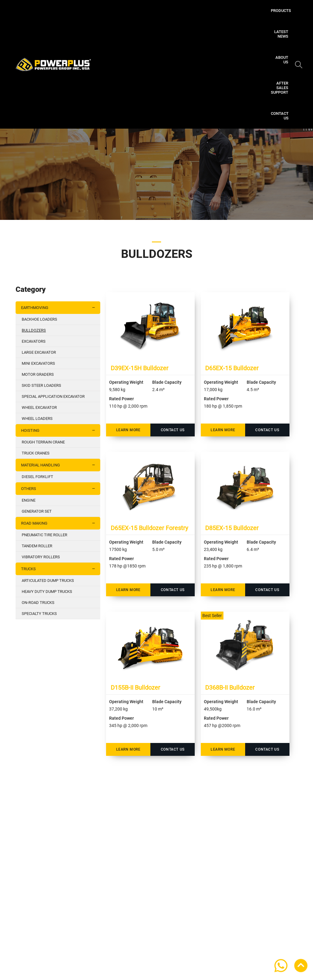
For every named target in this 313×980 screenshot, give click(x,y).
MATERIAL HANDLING (61, 465)
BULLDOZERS (34, 330)
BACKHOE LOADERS (39, 319)
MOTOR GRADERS (38, 374)
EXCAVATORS (34, 341)
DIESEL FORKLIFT (37, 477)
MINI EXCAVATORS (38, 363)
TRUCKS (61, 569)
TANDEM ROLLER (37, 546)
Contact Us (251, 32)
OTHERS (61, 489)
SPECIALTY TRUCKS (39, 614)
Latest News (172, 11)
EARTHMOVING (61, 308)
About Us (202, 11)
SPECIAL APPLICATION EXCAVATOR (53, 396)
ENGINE (29, 500)
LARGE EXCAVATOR (39, 352)
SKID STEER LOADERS (41, 385)
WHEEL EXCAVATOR (39, 407)
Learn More (128, 430)
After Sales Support (241, 11)
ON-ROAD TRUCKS (38, 603)
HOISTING (61, 430)
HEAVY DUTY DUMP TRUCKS (47, 592)
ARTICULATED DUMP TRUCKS (48, 580)
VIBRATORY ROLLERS (41, 557)
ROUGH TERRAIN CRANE (43, 442)
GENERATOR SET (37, 511)
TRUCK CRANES (36, 453)
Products (141, 11)
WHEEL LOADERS (37, 418)
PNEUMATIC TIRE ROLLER (44, 535)
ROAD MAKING (61, 523)
